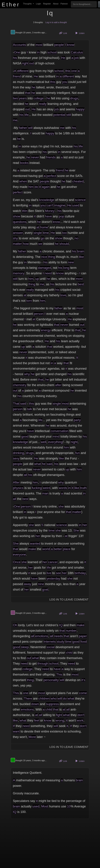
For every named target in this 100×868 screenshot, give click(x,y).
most (39, 45)
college (39, 98)
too (65, 233)
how (26, 244)
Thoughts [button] (28, 4)
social (50, 647)
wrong (60, 720)
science (80, 200)
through (43, 663)
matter (17, 244)
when (23, 181)
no (76, 238)
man (45, 493)
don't (81, 715)
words (63, 488)
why (27, 374)
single (38, 233)
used (76, 205)
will (30, 128)
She (76, 530)
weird (47, 488)
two (15, 98)
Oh (15, 625)
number (71, 631)
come (83, 693)
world (46, 549)
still (69, 115)
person (39, 314)
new (71, 262)
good (25, 436)
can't (50, 205)
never (35, 157)
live (49, 573)
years (23, 98)
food (84, 642)
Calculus (77, 52)
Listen (80, 33)
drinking (18, 453)
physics (18, 488)
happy (80, 109)
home (44, 227)
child (69, 653)
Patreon (64, 4)
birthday (80, 573)
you (65, 82)
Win (25, 211)
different (23, 71)
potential (59, 115)
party (77, 420)
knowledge (47, 200)
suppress (52, 704)
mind (56, 436)
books (24, 163)
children (44, 698)
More (32, 737)
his (15, 58)
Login (38, 4)
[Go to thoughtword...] (84, 4)
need (48, 273)
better (58, 549)
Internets (50, 642)
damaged (45, 268)
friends (51, 157)
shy (15, 238)
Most (45, 806)
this (68, 71)
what (38, 464)
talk (29, 409)
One (17, 52)
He (63, 58)
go (43, 238)
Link (64, 33)
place (67, 549)
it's (83, 680)
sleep (25, 647)
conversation (60, 431)
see (58, 573)
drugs (74, 98)
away (28, 584)
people (59, 45)
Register (47, 4)
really (43, 104)
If (14, 726)
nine (41, 584)
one (74, 71)
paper (83, 636)
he (34, 87)
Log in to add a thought (56, 22)
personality (51, 680)
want (16, 731)
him (31, 187)
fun (78, 453)
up (37, 279)
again (46, 187)
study (61, 642)
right (25, 63)
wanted (35, 543)
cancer (53, 562)
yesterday (53, 578)
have (48, 216)
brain (81, 251)
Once (17, 562)
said (23, 404)
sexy (16, 458)
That (16, 404)
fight (59, 715)
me (15, 120)
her (85, 525)
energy (46, 330)
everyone (19, 554)
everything (55, 442)
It (77, 358)
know (70, 45)
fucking (37, 488)
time (46, 233)
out (32, 63)
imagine (60, 205)
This (59, 674)
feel (37, 720)
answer (18, 233)
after (58, 385)
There (28, 698)
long (66, 268)
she (61, 506)
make (32, 549)
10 (69, 806)
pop (61, 216)
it (40, 187)
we (40, 244)
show (17, 216)
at (38, 227)
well (44, 442)
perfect (51, 176)
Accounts (19, 45)
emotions (42, 636)
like (82, 257)
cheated (78, 181)
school (52, 52)
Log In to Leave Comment (69, 599)
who (54, 698)
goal (45, 589)
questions (20, 222)
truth (83, 488)
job (76, 58)
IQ (61, 625)
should (64, 244)
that (28, 93)
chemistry (20, 385)
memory (19, 273)
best (81, 284)
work (80, 720)
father (23, 128)
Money (50, 211)
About (56, 4)
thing (52, 257)
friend (17, 76)
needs (59, 636)
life (26, 115)
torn (29, 301)
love (63, 295)
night (74, 442)
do (36, 187)
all (26, 475)
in (38, 52)
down (35, 704)
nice (44, 257)
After (16, 482)
